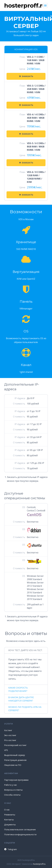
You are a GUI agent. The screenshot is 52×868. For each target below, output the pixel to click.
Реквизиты (10, 815)
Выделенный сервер (15, 755)
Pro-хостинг (10, 740)
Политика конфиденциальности (20, 834)
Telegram (10, 849)
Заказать (26, 76)
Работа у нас (11, 785)
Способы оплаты (12, 795)
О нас (7, 810)
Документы (10, 824)
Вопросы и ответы (13, 790)
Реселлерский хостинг (15, 745)
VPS (6, 750)
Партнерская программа (16, 780)
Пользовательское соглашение (20, 829)
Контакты (9, 820)
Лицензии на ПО (13, 765)
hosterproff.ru (39, 864)
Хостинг (8, 730)
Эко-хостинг (10, 735)
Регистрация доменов (15, 760)
